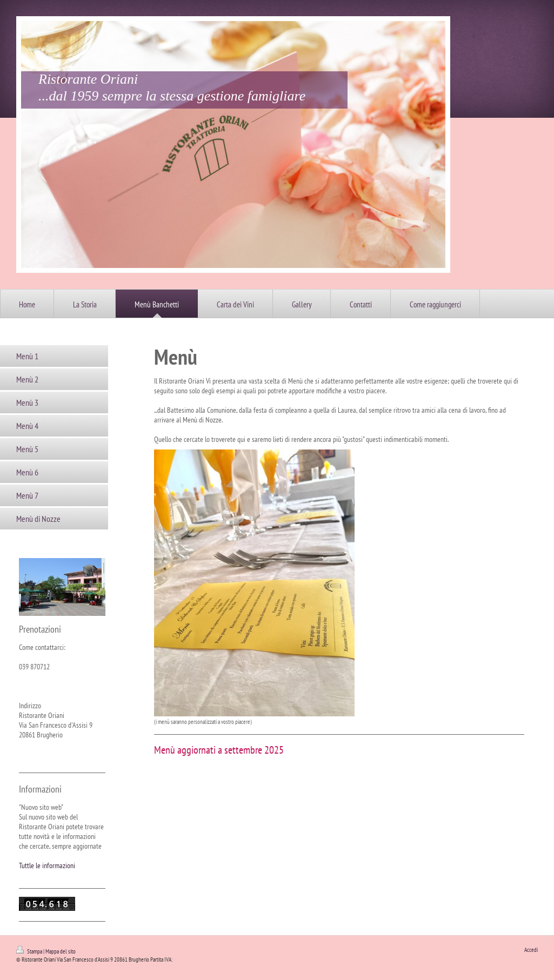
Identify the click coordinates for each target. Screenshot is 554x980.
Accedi (531, 950)
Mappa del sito (61, 951)
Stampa (30, 951)
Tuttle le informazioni (47, 865)
